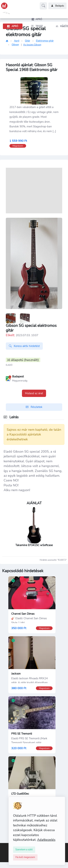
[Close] (24, 850)
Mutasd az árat (34, 393)
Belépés (57, 6)
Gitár (27, 41)
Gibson (15, 45)
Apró (17, 41)
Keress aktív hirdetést (24, 346)
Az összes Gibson (32, 45)
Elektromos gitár (45, 41)
